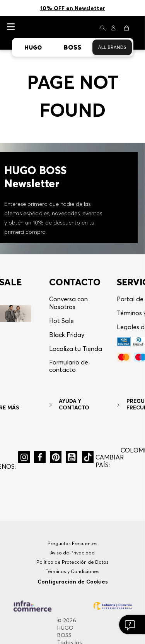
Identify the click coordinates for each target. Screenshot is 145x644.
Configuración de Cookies (73, 533)
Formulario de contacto (69, 317)
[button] (24, 409)
